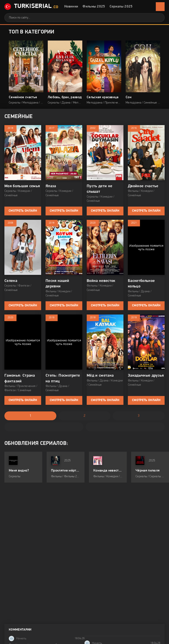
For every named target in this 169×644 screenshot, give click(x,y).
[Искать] (158, 18)
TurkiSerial (31, 7)
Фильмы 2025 (94, 7)
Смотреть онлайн (23, 211)
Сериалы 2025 (121, 7)
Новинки (71, 7)
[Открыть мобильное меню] (160, 7)
